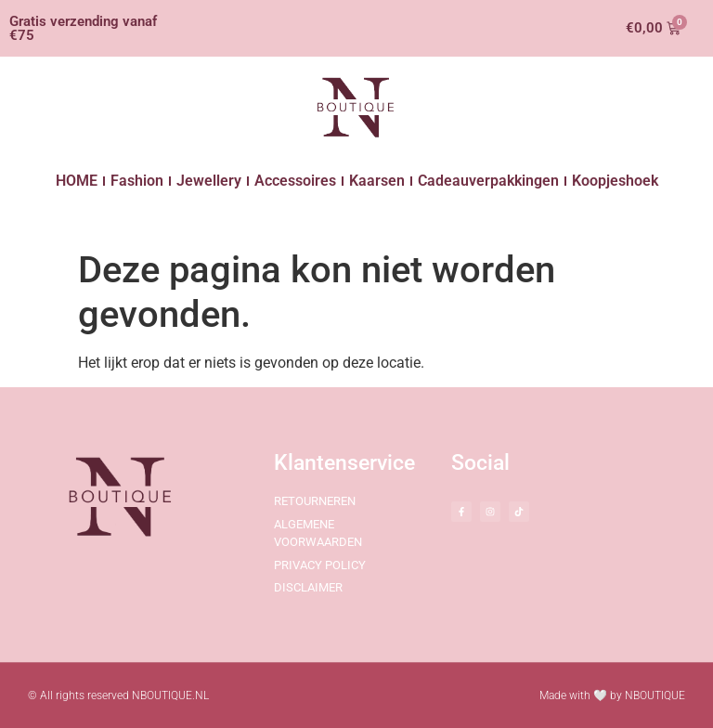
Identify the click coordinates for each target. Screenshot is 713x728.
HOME (77, 181)
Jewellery (209, 181)
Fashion (137, 181)
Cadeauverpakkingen (488, 181)
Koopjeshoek (615, 181)
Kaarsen (377, 181)
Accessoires (295, 181)
